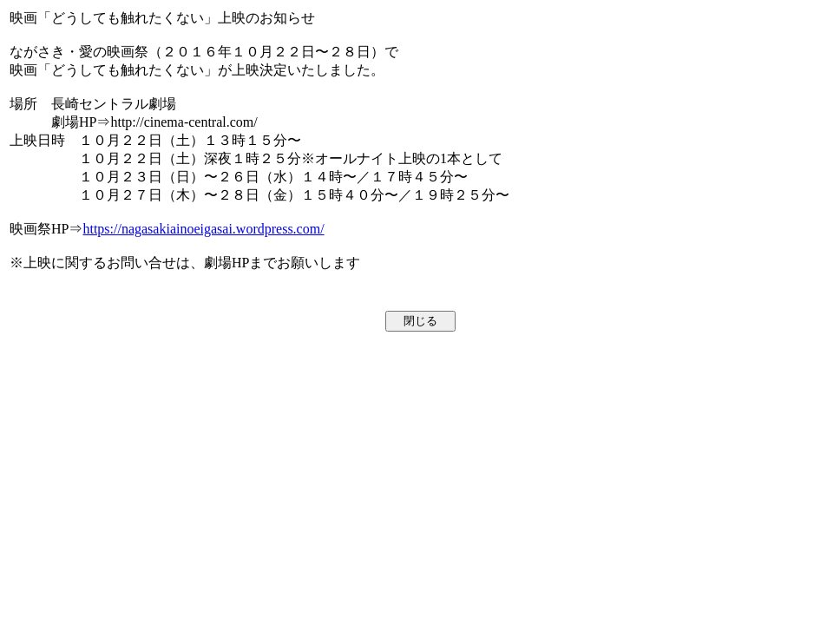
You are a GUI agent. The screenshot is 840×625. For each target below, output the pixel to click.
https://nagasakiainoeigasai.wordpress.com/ (203, 229)
